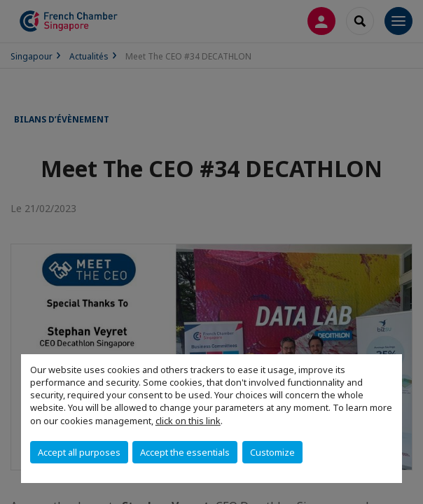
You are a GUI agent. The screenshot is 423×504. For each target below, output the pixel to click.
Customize (272, 452)
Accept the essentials (185, 452)
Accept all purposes (79, 452)
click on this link (188, 421)
